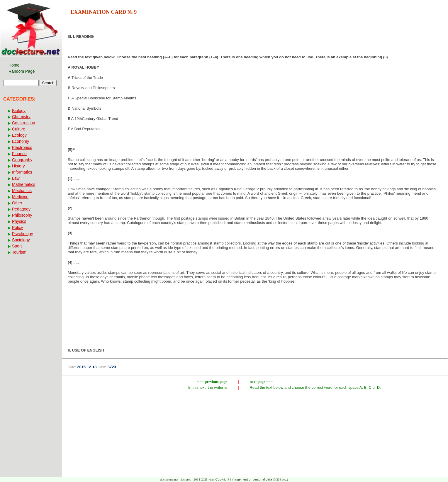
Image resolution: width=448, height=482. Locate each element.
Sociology (21, 240)
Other (17, 203)
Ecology (19, 135)
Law (16, 178)
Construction (24, 123)
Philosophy (22, 215)
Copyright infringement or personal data (244, 479)
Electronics (22, 147)
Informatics (22, 172)
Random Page (22, 71)
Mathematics (24, 184)
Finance (19, 154)
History (18, 166)
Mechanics (22, 191)
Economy (21, 141)
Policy (17, 228)
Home (14, 65)
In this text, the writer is (208, 387)
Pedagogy (21, 209)
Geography (22, 160)
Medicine (20, 197)
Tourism (19, 252)
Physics (19, 221)
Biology (19, 111)
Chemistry (21, 117)
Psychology (23, 234)
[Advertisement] (255, 307)
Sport (17, 246)
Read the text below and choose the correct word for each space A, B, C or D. (315, 387)
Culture (19, 129)
